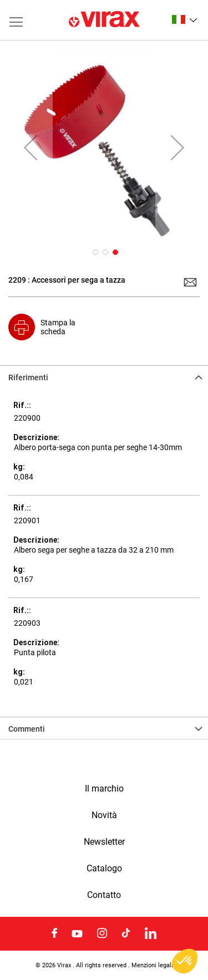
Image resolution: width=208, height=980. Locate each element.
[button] (184, 19)
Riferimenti (28, 377)
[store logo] (104, 20)
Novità (104, 815)
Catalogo (104, 869)
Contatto (104, 895)
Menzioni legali (152, 965)
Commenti (27, 729)
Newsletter (104, 842)
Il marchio (104, 789)
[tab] (104, 376)
